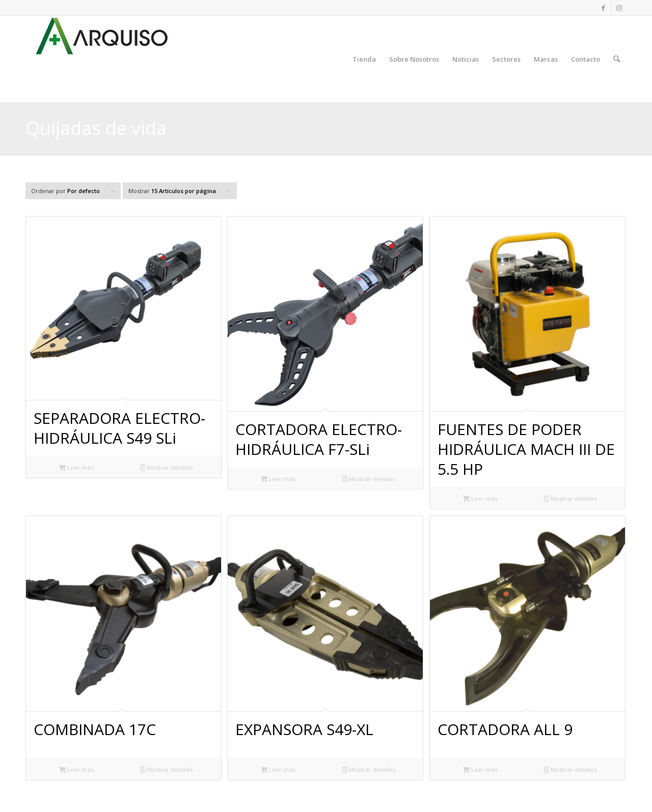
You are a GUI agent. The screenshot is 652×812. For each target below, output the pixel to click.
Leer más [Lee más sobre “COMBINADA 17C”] (76, 770)
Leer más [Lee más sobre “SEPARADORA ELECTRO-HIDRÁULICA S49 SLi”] (76, 468)
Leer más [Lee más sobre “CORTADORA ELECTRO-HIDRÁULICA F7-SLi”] (278, 479)
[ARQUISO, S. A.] (102, 59)
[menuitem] (364, 59)
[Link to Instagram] (619, 8)
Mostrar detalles (167, 468)
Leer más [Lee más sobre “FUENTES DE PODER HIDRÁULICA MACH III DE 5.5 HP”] (480, 499)
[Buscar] (617, 59)
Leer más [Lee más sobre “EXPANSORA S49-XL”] (278, 770)
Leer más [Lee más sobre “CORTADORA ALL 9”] (480, 770)
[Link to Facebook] (603, 8)
